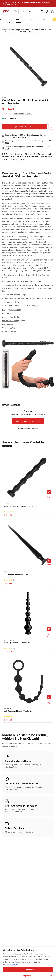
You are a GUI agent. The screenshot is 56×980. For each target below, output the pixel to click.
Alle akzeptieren (28, 970)
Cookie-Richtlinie (12, 965)
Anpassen (27, 976)
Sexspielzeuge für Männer (19, 30)
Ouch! (4, 97)
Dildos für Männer (38, 30)
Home (4, 30)
